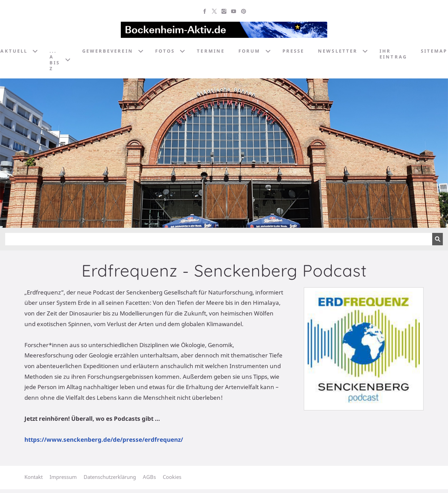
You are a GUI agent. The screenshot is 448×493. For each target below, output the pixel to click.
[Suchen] (219, 239)
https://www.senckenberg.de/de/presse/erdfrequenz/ (104, 440)
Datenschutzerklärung (110, 477)
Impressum (63, 477)
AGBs (149, 477)
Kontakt (34, 477)
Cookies (172, 477)
